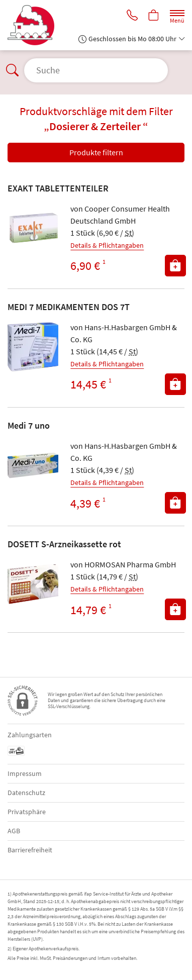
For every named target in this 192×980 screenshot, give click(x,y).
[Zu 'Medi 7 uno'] (33, 465)
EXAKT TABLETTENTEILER (58, 188)
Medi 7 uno (29, 425)
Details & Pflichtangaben (107, 245)
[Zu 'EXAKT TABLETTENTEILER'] (33, 228)
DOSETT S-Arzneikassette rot (64, 544)
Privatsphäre (27, 812)
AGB (14, 831)
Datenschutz (26, 793)
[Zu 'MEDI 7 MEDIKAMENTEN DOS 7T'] (33, 347)
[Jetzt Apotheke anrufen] (132, 16)
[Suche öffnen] (96, 70)
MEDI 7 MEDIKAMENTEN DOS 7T (69, 307)
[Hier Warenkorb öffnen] (154, 16)
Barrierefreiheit (30, 850)
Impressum (25, 773)
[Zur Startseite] (35, 25)
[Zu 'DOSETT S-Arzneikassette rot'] (33, 584)
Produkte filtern (96, 152)
